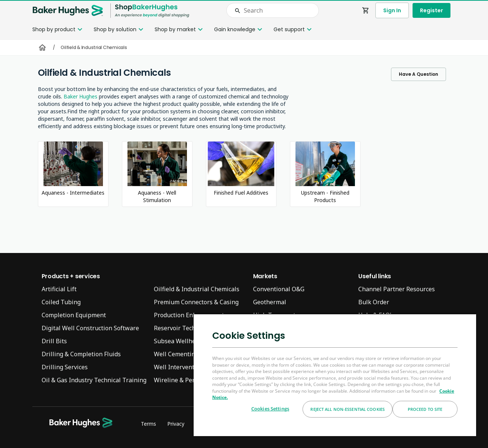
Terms (148, 424)
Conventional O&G (279, 289)
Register (432, 10)
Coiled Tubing (61, 302)
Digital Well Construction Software (90, 328)
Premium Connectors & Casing (196, 302)
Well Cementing (176, 354)
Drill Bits (54, 341)
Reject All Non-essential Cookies (348, 409)
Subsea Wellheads (180, 341)
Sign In (392, 10)
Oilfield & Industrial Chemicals (197, 289)
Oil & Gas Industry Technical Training (94, 380)
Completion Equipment (74, 315)
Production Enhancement (189, 315)
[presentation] (244, 224)
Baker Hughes (80, 96)
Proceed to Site (425, 409)
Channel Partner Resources (397, 289)
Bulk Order (374, 302)
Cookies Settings (270, 409)
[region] (335, 375)
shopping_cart (366, 10)
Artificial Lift (59, 289)
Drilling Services (65, 367)
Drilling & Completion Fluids (81, 354)
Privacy (176, 424)
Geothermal (270, 302)
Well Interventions (180, 367)
